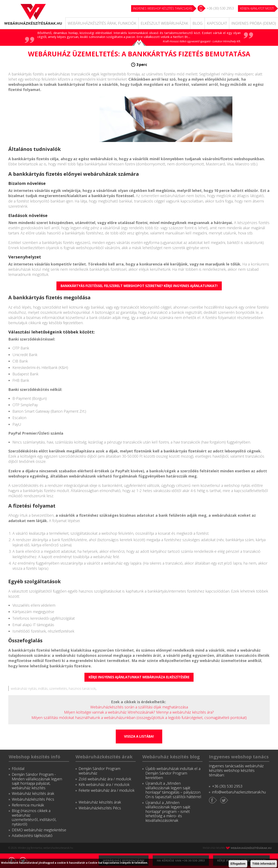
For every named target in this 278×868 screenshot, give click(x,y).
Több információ (264, 864)
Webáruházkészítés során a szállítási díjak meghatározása (139, 707)
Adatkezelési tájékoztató (32, 835)
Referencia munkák (28, 805)
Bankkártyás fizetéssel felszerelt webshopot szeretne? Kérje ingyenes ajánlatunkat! (139, 286)
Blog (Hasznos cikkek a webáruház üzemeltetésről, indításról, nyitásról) (34, 817)
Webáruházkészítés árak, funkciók (102, 23)
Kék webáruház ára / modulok (104, 784)
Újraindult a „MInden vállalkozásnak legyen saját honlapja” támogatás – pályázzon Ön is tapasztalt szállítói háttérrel (173, 790)
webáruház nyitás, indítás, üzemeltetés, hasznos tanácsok (53, 689)
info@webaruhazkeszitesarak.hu (239, 792)
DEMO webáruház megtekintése (39, 830)
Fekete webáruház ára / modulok (107, 790)
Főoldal (18, 769)
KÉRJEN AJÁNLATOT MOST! (257, 8)
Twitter (224, 800)
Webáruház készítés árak (33, 793)
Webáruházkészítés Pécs (33, 799)
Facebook (213, 800)
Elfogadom (238, 864)
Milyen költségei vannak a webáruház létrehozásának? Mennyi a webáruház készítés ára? (139, 712)
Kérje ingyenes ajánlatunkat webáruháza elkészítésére (139, 677)
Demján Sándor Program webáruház (99, 771)
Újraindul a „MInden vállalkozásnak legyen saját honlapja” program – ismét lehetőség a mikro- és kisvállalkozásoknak (168, 811)
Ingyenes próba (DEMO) (254, 23)
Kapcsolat (217, 23)
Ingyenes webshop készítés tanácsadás (163, 8)
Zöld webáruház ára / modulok (105, 779)
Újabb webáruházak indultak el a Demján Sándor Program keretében (173, 773)
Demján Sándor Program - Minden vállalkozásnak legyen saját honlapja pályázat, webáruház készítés (37, 781)
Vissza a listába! (139, 736)
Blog (198, 23)
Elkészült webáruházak (164, 23)
